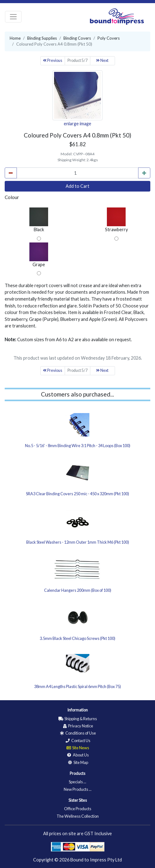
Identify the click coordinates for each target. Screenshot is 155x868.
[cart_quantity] (77, 173)
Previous (53, 60)
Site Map (78, 762)
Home (15, 38)
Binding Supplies (42, 38)
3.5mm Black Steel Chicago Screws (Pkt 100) (77, 638)
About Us (78, 755)
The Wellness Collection (78, 816)
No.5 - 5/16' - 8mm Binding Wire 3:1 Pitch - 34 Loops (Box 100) (78, 446)
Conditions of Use (77, 733)
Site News (77, 748)
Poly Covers (109, 38)
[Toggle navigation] (13, 17)
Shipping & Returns (77, 719)
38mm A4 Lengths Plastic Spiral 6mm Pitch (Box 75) (77, 686)
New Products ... (78, 789)
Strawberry (116, 220)
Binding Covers (77, 38)
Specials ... (77, 782)
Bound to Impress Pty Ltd (96, 860)
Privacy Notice (77, 726)
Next (102, 60)
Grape (39, 255)
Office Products (78, 809)
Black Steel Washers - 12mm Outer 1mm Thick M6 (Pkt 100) (78, 542)
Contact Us (78, 741)
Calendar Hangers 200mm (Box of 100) (78, 590)
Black (39, 220)
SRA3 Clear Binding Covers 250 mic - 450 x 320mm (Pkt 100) (77, 494)
